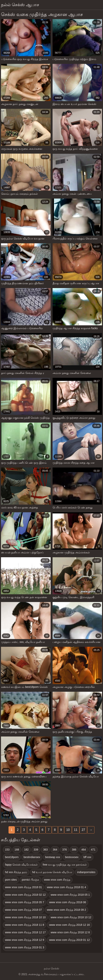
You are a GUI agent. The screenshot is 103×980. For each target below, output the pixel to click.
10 (68, 830)
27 (83, 830)
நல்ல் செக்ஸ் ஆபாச (20, 5)
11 (76, 830)
